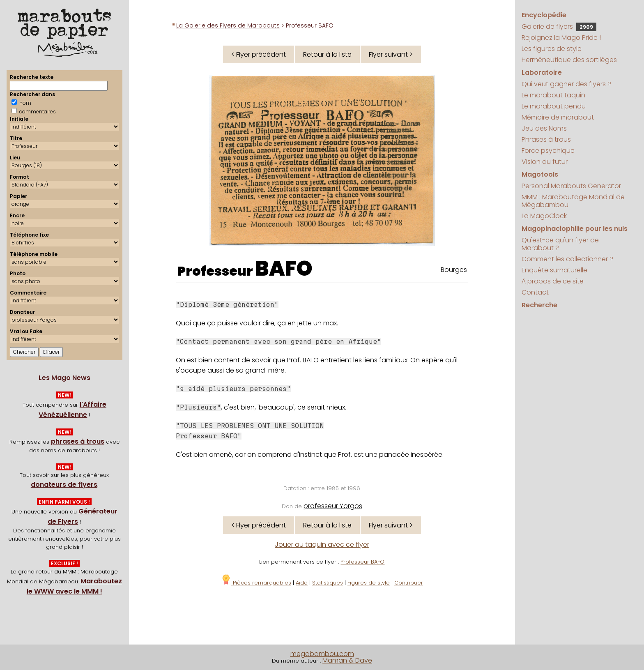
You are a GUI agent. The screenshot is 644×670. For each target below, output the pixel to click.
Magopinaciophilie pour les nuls (575, 229)
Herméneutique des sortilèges (569, 60)
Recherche (539, 305)
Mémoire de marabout (558, 117)
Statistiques (328, 583)
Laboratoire (542, 73)
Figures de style (369, 583)
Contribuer (409, 583)
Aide (302, 583)
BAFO (284, 269)
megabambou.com (322, 654)
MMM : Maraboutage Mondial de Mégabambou (573, 201)
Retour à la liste (327, 54)
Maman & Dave (347, 660)
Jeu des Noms (544, 128)
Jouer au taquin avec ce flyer (322, 545)
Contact (535, 292)
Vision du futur (545, 162)
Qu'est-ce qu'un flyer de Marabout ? (560, 244)
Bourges (454, 270)
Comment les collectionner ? (567, 259)
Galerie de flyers (559, 26)
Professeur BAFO (362, 562)
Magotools (540, 174)
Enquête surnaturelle (554, 270)
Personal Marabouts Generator (571, 186)
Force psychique (548, 151)
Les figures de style (552, 49)
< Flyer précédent (259, 54)
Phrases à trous (546, 139)
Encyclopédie (544, 15)
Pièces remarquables (256, 583)
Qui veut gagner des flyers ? (566, 84)
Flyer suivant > (391, 54)
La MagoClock (544, 216)
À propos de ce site (553, 281)
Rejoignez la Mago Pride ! (561, 38)
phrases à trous (78, 441)
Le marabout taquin (553, 95)
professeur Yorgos (333, 506)
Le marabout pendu (554, 106)
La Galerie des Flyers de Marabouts (228, 25)
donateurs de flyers (64, 485)
